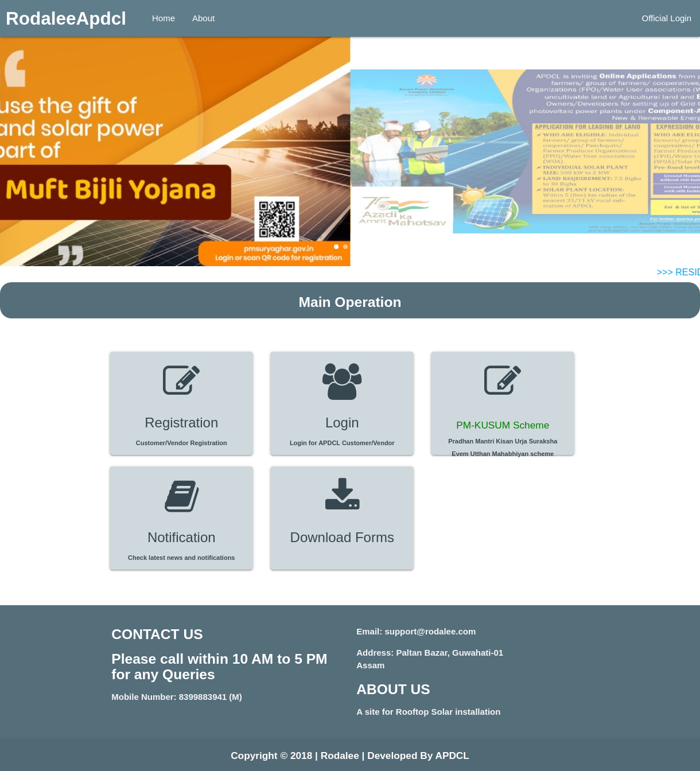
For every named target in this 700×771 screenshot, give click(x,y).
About (203, 18)
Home (164, 18)
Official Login (667, 18)
